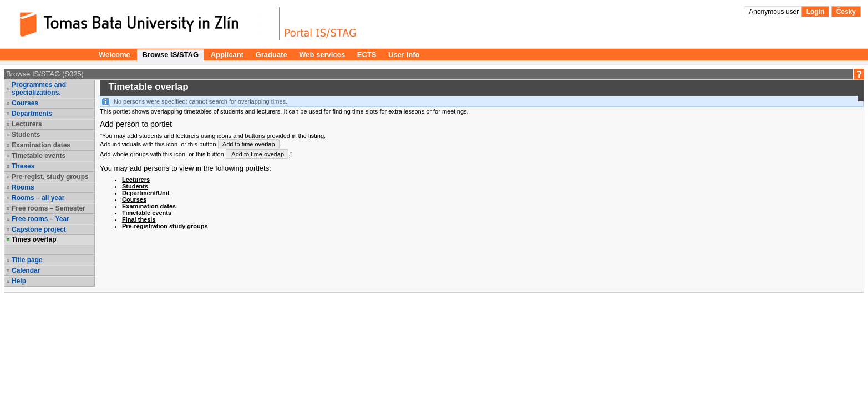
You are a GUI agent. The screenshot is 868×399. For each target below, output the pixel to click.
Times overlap (34, 239)
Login (816, 12)
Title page (27, 260)
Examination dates (41, 145)
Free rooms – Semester (49, 208)
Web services (322, 55)
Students (26, 135)
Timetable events (39, 156)
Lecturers (27, 124)
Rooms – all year (38, 198)
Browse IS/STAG (170, 55)
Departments (32, 114)
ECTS (367, 55)
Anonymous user (775, 12)
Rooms (23, 187)
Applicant (227, 55)
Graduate (271, 55)
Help (19, 281)
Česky (846, 12)
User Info (404, 55)
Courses (25, 103)
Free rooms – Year (40, 219)
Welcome (115, 55)
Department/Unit (146, 193)
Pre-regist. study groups (50, 177)
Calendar (26, 270)
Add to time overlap (249, 144)
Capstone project (39, 229)
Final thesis (139, 219)
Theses (23, 166)
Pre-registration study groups (165, 226)
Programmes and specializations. (39, 89)
